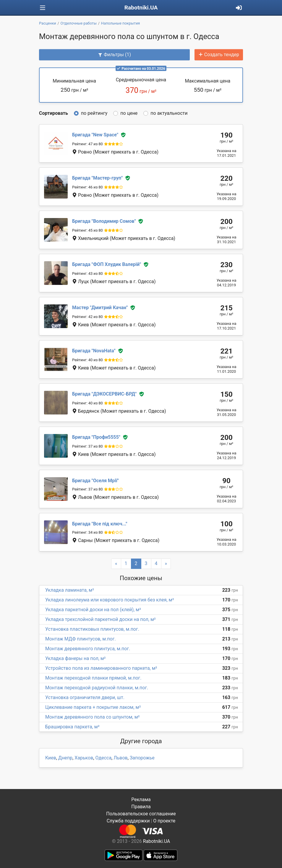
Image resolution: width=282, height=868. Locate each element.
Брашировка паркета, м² (72, 727)
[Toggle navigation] (43, 8)
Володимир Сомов (104, 221)
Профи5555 (96, 437)
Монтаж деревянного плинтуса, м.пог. (88, 649)
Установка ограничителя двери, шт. (85, 697)
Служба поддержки (128, 821)
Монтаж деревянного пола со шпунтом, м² (92, 717)
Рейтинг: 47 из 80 (87, 144)
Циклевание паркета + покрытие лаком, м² (93, 707)
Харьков (84, 758)
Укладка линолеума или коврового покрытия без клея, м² (110, 600)
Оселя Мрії (95, 481)
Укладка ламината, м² (70, 590)
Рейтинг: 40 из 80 (87, 360)
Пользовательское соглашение (141, 814)
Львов (120, 758)
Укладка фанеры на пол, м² (75, 658)
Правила (141, 807)
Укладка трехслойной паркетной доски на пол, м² (101, 619)
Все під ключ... (100, 524)
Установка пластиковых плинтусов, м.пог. (92, 629)
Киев (51, 758)
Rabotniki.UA (141, 8)
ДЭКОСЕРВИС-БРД (104, 394)
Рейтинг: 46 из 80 (87, 187)
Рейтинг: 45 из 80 (87, 230)
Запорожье (142, 758)
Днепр (65, 758)
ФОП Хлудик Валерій (107, 264)
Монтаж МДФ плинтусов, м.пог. (81, 639)
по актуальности (169, 113)
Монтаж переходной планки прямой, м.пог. (93, 678)
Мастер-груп (97, 178)
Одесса (103, 758)
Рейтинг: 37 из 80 (87, 446)
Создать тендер (219, 55)
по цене (129, 113)
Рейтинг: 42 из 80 (87, 317)
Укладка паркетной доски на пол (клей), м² (93, 610)
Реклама (141, 800)
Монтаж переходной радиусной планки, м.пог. (97, 688)
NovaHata (94, 351)
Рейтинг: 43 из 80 (87, 274)
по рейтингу (94, 113)
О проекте (164, 821)
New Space (95, 135)
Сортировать (54, 113)
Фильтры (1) (114, 55)
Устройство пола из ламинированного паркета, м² (101, 668)
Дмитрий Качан (100, 308)
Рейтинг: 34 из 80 (87, 532)
